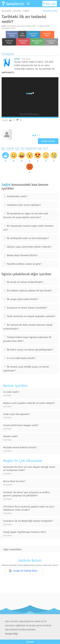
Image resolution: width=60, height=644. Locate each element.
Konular (17, 11)
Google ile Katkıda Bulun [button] (23, 571)
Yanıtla (5, 120)
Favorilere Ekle (49, 11)
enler (4, 26)
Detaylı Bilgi (11, 634)
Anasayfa (6, 11)
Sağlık (26, 11)
